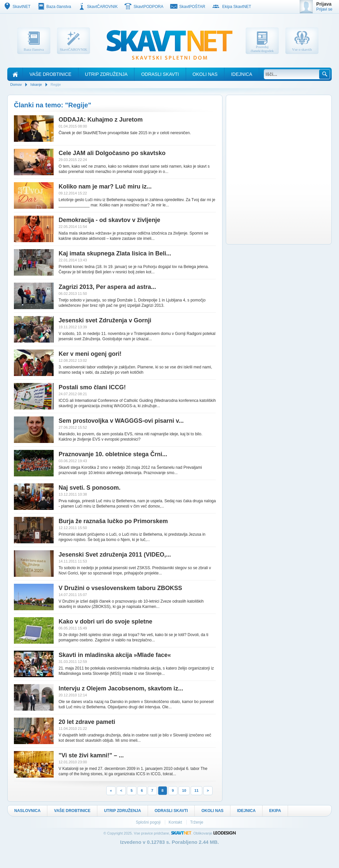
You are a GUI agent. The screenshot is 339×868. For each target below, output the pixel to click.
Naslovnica (27, 811)
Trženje (197, 822)
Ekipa (275, 811)
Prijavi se (324, 9)
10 (184, 790)
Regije (56, 84)
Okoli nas (205, 74)
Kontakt (176, 822)
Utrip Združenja (106, 74)
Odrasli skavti (160, 74)
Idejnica (242, 74)
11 (196, 790)
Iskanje (36, 84)
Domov (16, 84)
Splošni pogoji (149, 822)
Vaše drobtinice (50, 74)
